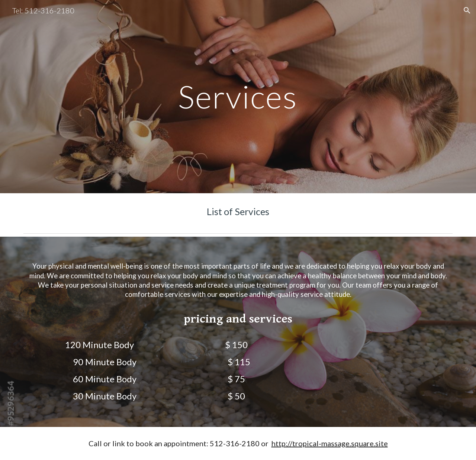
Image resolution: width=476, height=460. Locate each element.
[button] (467, 10)
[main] (238, 96)
